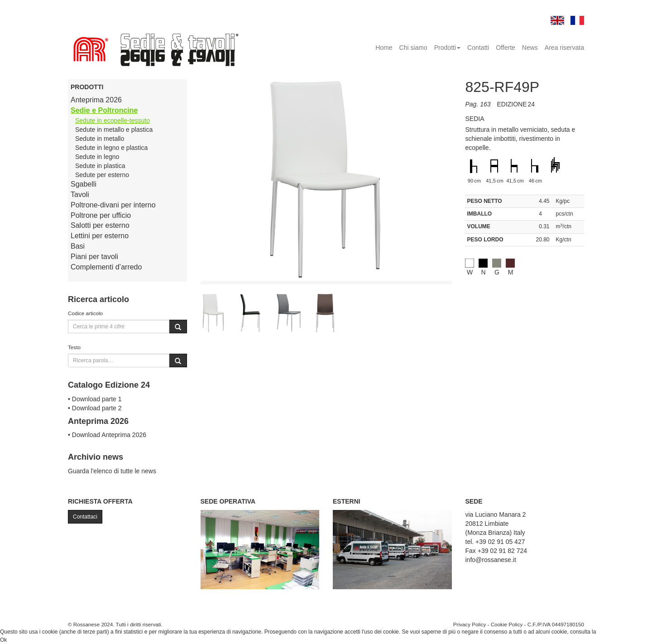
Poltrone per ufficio (101, 215)
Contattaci (85, 517)
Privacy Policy (470, 624)
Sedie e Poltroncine (104, 110)
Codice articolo (85, 313)
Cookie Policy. (615, 632)
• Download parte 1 (95, 399)
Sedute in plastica (100, 166)
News (530, 48)
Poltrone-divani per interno (113, 205)
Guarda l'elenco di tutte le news (112, 471)
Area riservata (564, 48)
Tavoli (80, 195)
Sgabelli (84, 184)
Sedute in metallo (100, 139)
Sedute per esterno (102, 175)
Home (384, 48)
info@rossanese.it (491, 560)
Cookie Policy (507, 624)
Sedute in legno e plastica (111, 148)
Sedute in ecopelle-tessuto (113, 120)
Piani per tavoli (94, 257)
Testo (74, 347)
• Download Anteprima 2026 (107, 435)
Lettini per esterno (100, 236)
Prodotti (447, 48)
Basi (78, 246)
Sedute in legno (97, 157)
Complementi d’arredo (106, 267)
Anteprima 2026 (96, 100)
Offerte (506, 48)
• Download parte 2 (95, 408)
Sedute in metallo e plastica (114, 130)
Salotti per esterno (100, 225)
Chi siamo (413, 48)
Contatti (478, 48)
